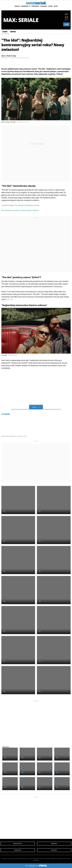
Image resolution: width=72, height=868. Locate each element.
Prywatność (42, 858)
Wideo (13, 32)
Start (5, 32)
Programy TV (26, 6)
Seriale (17, 6)
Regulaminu (24, 858)
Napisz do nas (18, 844)
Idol (25, 436)
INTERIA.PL (54, 858)
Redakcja (54, 844)
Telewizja (43, 6)
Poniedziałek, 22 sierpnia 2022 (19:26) (19, 58)
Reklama (54, 850)
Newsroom (18, 850)
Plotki (50, 6)
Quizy (56, 6)
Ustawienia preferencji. (33, 858)
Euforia (9, 299)
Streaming (35, 6)
